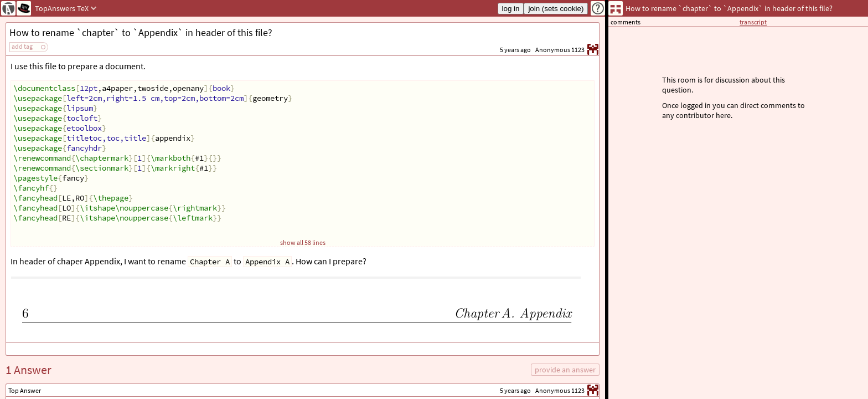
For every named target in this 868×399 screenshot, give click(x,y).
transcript (753, 22)
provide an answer (565, 370)
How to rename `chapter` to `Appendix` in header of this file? (141, 32)
